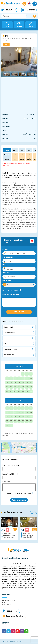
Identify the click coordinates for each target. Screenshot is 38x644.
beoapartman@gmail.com (14, 616)
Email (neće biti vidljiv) (11, 474)
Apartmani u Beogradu (27, 566)
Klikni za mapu (19, 448)
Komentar (6, 482)
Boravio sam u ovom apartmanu (19, 493)
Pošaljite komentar (19, 500)
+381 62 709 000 (11, 611)
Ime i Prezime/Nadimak (11, 465)
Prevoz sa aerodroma (10, 290)
